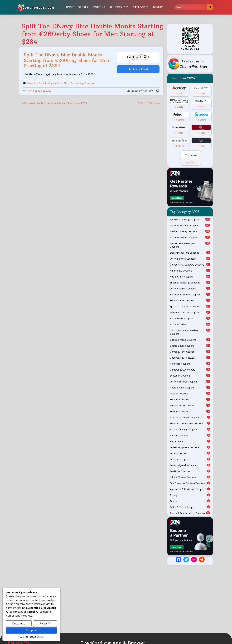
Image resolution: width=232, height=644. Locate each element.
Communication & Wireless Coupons (190, 332)
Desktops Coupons (190, 471)
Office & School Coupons (190, 507)
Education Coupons (190, 376)
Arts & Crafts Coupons (190, 277)
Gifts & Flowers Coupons (190, 477)
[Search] (190, 7)
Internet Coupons (190, 393)
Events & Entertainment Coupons (190, 513)
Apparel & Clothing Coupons (190, 219)
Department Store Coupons (190, 253)
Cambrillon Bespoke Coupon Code (45, 83)
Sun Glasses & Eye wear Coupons (190, 483)
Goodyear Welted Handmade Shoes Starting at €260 (56, 103)
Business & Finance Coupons (190, 294)
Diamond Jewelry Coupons (190, 465)
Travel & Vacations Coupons (190, 225)
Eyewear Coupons (190, 411)
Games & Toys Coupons (190, 352)
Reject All (45, 623)
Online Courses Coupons (190, 288)
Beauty (190, 495)
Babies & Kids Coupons (190, 346)
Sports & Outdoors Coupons (190, 306)
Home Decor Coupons (190, 318)
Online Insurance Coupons (190, 382)
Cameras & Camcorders (190, 370)
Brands (158, 7)
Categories (141, 7)
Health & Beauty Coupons (190, 231)
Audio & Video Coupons (190, 405)
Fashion (190, 501)
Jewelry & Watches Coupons (190, 312)
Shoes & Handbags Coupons (79, 83)
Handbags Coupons (190, 364)
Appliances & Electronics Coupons (190, 245)
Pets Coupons (190, 441)
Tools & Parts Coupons (190, 387)
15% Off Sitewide (148, 103)
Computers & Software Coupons (190, 265)
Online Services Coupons (190, 259)
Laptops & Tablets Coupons (190, 417)
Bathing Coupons (190, 435)
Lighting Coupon (190, 453)
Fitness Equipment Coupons (190, 447)
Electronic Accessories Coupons (190, 423)
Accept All (31, 630)
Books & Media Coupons (190, 340)
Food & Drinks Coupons (190, 300)
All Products (119, 7)
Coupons (99, 7)
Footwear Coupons (190, 399)
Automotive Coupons (190, 271)
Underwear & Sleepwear (190, 358)
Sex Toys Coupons (190, 459)
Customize (19, 623)
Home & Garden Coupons (190, 237)
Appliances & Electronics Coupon (190, 489)
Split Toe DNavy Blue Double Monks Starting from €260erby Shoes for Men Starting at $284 (66, 60)
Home (70, 7)
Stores (83, 7)
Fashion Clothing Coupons (190, 429)
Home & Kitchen (190, 324)
